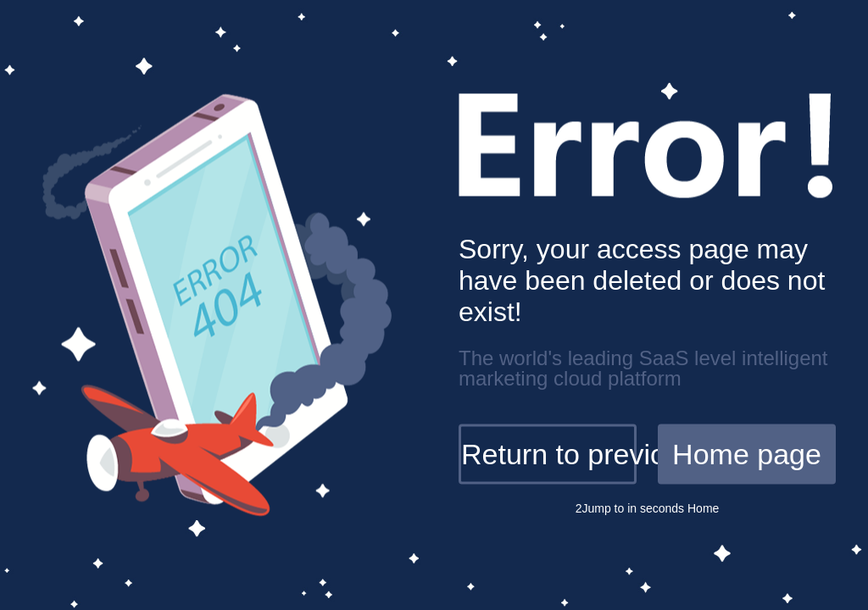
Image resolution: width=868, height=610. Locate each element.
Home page (747, 454)
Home (701, 508)
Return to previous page (549, 454)
